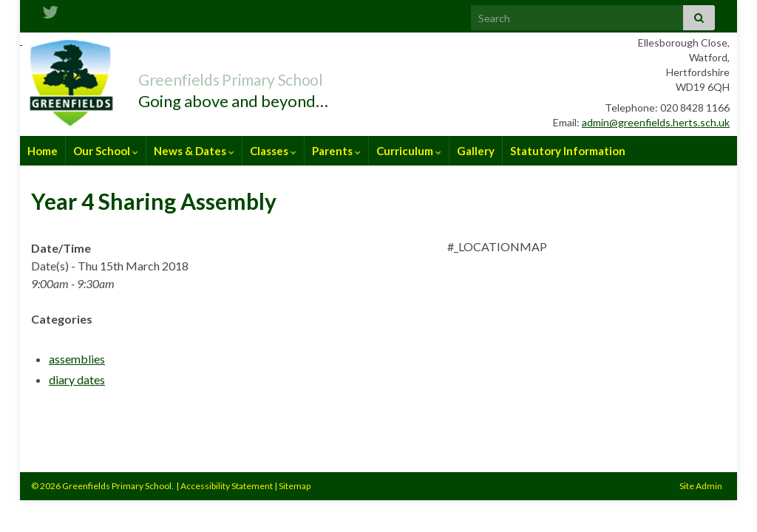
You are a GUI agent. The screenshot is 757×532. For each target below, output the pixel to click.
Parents (336, 151)
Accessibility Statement (227, 486)
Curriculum (409, 151)
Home (43, 151)
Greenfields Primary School (268, 76)
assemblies (77, 359)
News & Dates (194, 151)
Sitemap (295, 486)
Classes (273, 151)
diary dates (77, 379)
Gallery (476, 151)
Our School (106, 151)
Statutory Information (568, 151)
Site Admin (701, 486)
